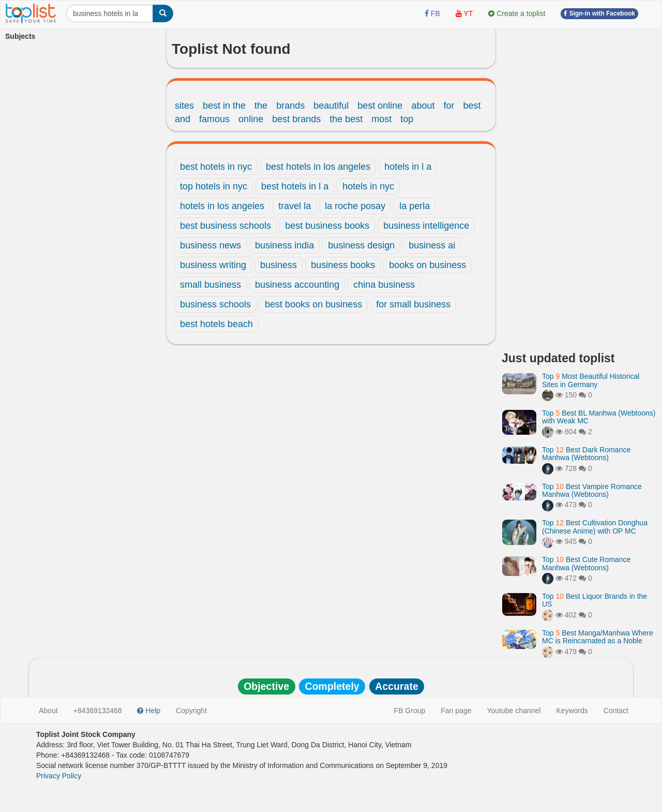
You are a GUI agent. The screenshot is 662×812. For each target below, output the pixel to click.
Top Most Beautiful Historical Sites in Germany (591, 380)
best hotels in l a (295, 186)
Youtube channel (514, 711)
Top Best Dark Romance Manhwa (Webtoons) (586, 454)
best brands (296, 119)
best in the (224, 106)
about (423, 106)
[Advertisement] (579, 186)
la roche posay (355, 206)
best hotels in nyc (216, 167)
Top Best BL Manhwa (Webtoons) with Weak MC (599, 417)
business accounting (297, 285)
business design (361, 245)
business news (210, 245)
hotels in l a (408, 167)
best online (380, 106)
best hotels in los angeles (318, 167)
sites (184, 106)
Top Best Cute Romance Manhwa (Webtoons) (586, 563)
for (449, 106)
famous (214, 119)
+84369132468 (98, 711)
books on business (427, 265)
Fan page (456, 711)
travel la (295, 206)
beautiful (331, 106)
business (279, 265)
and (183, 119)
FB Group (410, 711)
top (407, 119)
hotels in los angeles (222, 206)
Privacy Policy (59, 776)
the (261, 106)
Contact (616, 711)
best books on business (313, 304)
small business (210, 285)
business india (284, 245)
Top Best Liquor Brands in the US (595, 600)
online (251, 119)
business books (343, 265)
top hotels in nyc (214, 186)
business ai (432, 245)
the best (346, 119)
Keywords (572, 711)
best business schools (225, 226)
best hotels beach (216, 324)
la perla (415, 206)
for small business (413, 304)
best (472, 106)
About (48, 711)
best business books (327, 226)
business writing (213, 265)
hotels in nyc (368, 186)
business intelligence (426, 226)
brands (290, 106)
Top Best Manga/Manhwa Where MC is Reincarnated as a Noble (598, 637)
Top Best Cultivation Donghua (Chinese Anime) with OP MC (595, 527)
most (381, 119)
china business (384, 285)
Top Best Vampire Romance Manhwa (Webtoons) (592, 490)
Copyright (191, 711)
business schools (215, 304)
